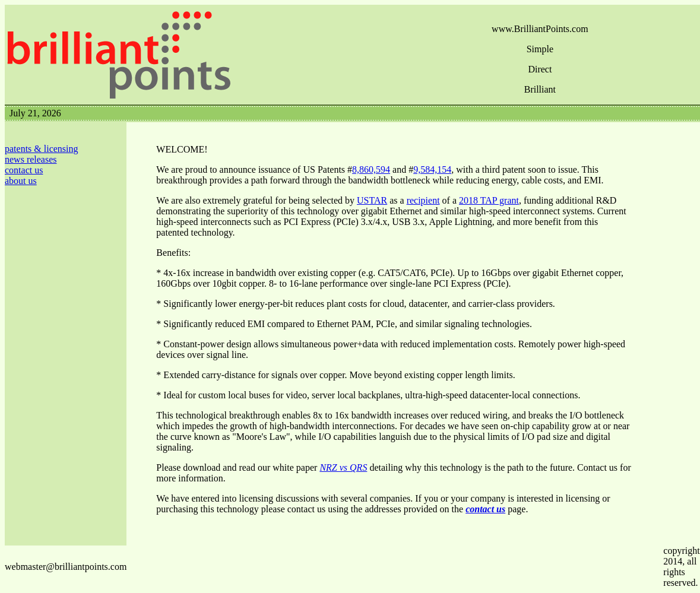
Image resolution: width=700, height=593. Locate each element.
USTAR (372, 200)
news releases (31, 159)
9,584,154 (432, 169)
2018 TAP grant (489, 200)
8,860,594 (371, 169)
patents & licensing (42, 149)
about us (21, 181)
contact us (24, 170)
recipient (423, 200)
